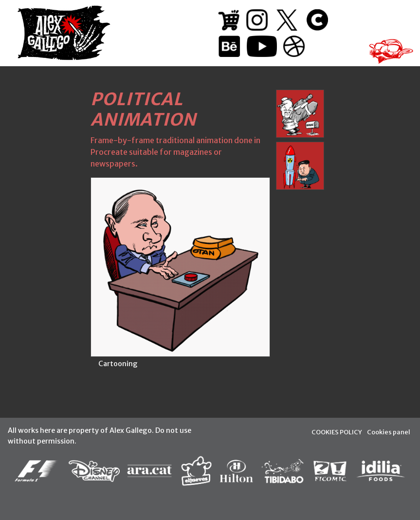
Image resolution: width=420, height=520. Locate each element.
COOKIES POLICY (337, 432)
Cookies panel (389, 432)
